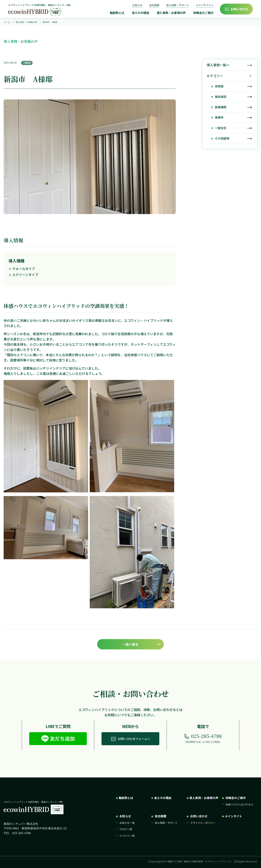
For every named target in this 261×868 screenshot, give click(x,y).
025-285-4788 (206, 736)
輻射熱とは (117, 13)
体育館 (219, 86)
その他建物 (222, 138)
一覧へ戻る (130, 644)
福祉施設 (221, 97)
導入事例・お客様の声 (171, 13)
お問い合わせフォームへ (134, 739)
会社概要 (154, 5)
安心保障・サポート (178, 5)
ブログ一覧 (126, 829)
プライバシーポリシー (203, 823)
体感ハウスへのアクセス (239, 804)
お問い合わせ (239, 9)
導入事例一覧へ (218, 65)
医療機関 (221, 107)
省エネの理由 (140, 13)
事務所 (219, 117)
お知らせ (137, 5)
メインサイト (233, 816)
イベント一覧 (127, 836)
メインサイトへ (205, 5)
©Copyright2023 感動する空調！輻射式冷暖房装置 (203, 861)
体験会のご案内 (203, 13)
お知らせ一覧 (127, 823)
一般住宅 (221, 128)
